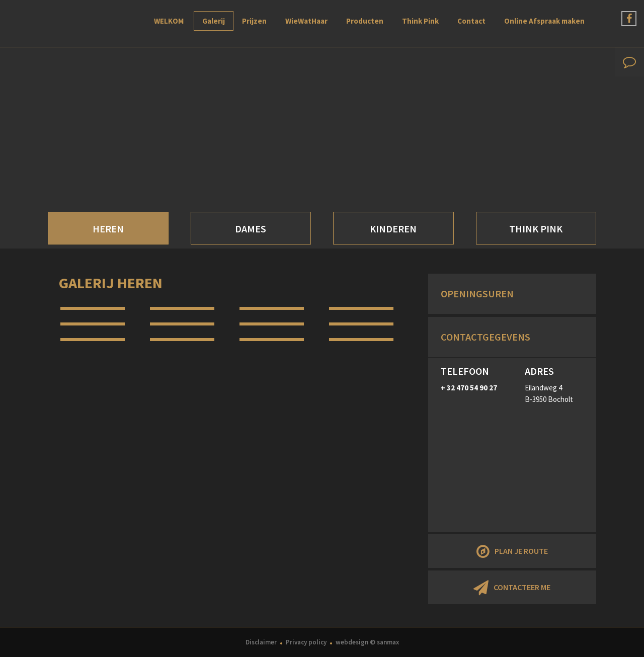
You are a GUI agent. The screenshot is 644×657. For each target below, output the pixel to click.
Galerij (214, 21)
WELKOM (169, 21)
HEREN (108, 229)
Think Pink (420, 21)
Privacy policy (306, 642)
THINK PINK (536, 229)
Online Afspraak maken (544, 21)
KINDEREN (393, 229)
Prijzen (254, 21)
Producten (365, 21)
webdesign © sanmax (367, 642)
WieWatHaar (306, 21)
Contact (471, 21)
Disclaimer (261, 642)
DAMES (251, 229)
